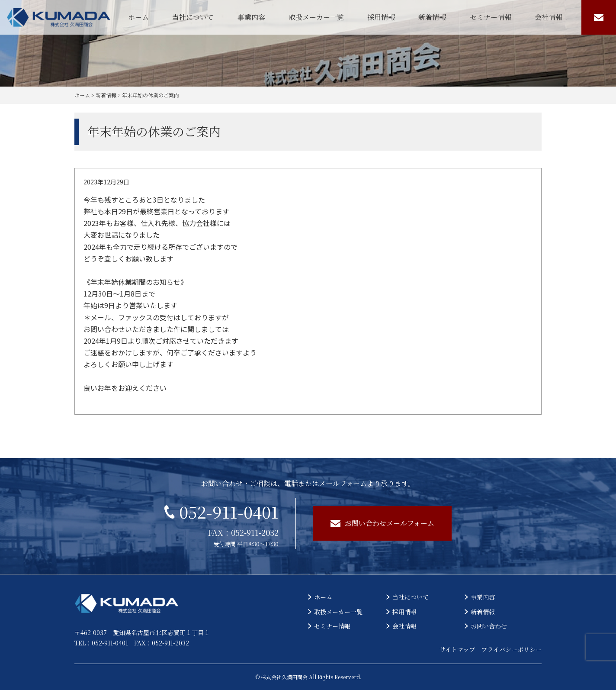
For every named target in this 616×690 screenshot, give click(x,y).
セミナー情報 (491, 17)
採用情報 (381, 17)
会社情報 (549, 17)
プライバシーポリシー (511, 649)
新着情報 (432, 17)
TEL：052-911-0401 (101, 643)
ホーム (138, 17)
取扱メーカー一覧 (316, 17)
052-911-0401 (221, 511)
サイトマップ (457, 649)
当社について (193, 17)
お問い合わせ (489, 626)
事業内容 (251, 17)
